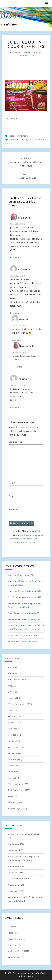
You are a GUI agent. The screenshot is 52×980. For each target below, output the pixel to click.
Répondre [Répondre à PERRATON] (15, 407)
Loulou (35, 52)
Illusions (12, 729)
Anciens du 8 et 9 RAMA (18, 951)
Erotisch (12, 698)
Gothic (11, 710)
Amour (11, 667)
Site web (13, 509)
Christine (12, 945)
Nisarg (30, 976)
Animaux (12, 673)
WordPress (41, 973)
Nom (12, 483)
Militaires (12, 759)
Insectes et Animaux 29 (19, 879)
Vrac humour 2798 (16, 885)
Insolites (12, 735)
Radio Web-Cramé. (16, 939)
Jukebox (12, 741)
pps (23, 140)
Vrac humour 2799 (33, 613)
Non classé (13, 772)
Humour (12, 723)
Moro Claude (14, 957)
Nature (11, 765)
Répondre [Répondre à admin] (16, 340)
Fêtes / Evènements (18, 136)
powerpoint (14, 140)
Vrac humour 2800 (27, 575)
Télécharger (11, 119)
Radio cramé (14, 933)
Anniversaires (14, 680)
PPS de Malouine (15, 784)
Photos (11, 778)
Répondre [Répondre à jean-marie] (15, 257)
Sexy (10, 796)
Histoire (12, 716)
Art (9, 686)
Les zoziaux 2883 (15, 891)
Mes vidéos (13, 753)
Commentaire (16, 442)
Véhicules (12, 802)
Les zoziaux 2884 (32, 619)
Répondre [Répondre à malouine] (15, 313)
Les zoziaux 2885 (15, 850)
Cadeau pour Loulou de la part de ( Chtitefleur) (26, 162)
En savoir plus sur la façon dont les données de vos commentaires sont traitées (26, 539)
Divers (11, 692)
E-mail (13, 496)
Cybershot (13, 927)
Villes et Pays (14, 809)
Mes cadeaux (13, 747)
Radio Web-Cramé (16, 790)
